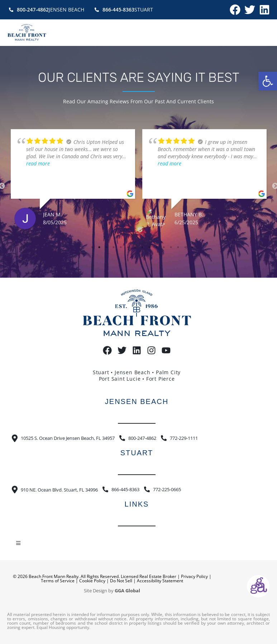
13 (178, 247)
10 (157, 247)
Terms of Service (58, 581)
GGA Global (127, 591)
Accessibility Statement (160, 581)
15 (192, 247)
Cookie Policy (92, 581)
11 (164, 247)
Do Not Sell (121, 581)
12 (171, 247)
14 (185, 247)
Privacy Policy (194, 576)
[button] (268, 81)
